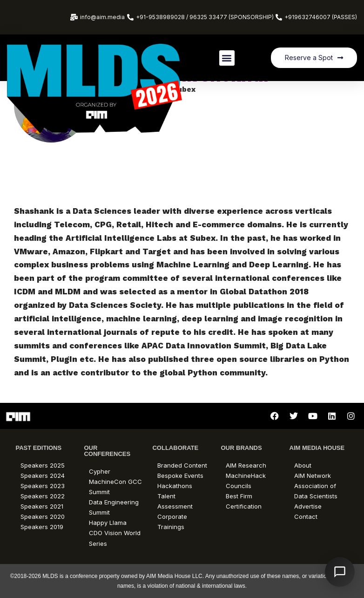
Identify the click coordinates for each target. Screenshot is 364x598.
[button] (227, 58)
